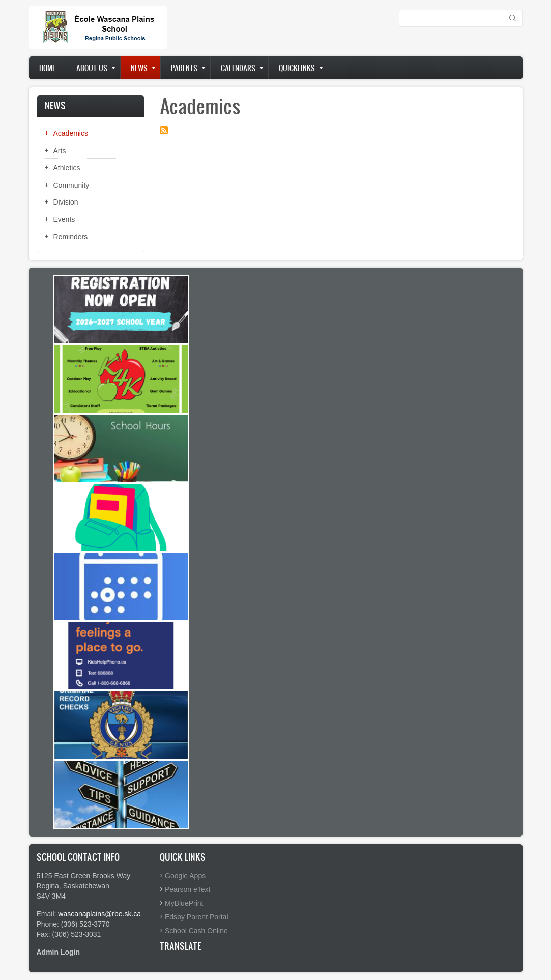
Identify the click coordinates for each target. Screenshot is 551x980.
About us (92, 68)
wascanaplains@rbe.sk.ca (99, 914)
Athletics (67, 168)
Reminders (71, 237)
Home (47, 68)
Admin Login (59, 952)
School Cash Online (196, 931)
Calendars (238, 68)
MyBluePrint (184, 903)
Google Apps (185, 876)
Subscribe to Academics (164, 130)
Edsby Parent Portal (197, 917)
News (139, 68)
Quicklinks (297, 68)
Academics (71, 133)
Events (64, 219)
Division (66, 202)
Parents (184, 68)
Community (71, 185)
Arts (60, 151)
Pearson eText (188, 889)
